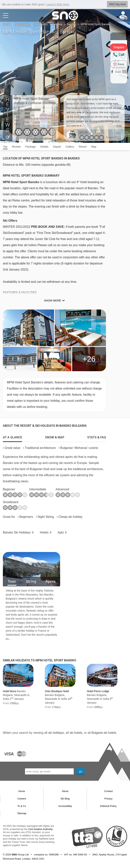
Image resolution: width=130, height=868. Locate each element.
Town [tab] (12, 581)
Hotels (44, 532)
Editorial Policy (108, 806)
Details (44, 146)
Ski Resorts (41, 24)
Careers (22, 798)
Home (6, 24)
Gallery (70, 146)
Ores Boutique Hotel (57, 691)
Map (94, 146)
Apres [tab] (50, 581)
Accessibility (65, 806)
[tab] (13, 436)
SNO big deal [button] (117, 4)
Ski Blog (65, 798)
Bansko (71, 24)
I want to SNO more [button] (57, 4)
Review (16, 146)
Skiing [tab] (31, 581)
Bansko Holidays (17, 532)
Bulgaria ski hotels (104, 733)
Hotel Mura (9, 691)
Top (5, 146)
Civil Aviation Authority (40, 829)
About (65, 791)
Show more (53, 301)
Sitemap (22, 813)
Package (30, 146)
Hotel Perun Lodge (98, 691)
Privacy (109, 798)
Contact (109, 791)
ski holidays (56, 733)
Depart (57, 146)
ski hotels (76, 733)
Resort (83, 146)
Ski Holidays (22, 24)
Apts (61, 532)
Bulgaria (57, 24)
